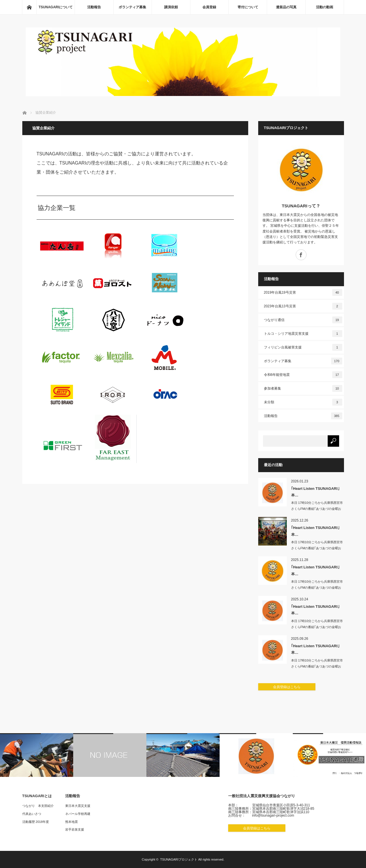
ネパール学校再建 (78, 814)
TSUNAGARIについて (56, 7)
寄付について (248, 7)
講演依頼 (171, 7)
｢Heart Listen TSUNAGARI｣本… (315, 492)
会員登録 (209, 7)
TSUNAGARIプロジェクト (179, 859)
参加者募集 (303, 388)
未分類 (303, 402)
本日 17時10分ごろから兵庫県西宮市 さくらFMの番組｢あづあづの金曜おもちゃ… (317, 509)
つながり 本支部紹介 (38, 806)
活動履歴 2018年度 (36, 822)
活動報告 (94, 7)
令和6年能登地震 (303, 375)
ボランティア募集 (132, 7)
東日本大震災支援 (78, 806)
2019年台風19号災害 (303, 292)
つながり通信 (303, 320)
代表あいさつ (32, 814)
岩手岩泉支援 (75, 829)
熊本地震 (71, 822)
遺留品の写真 (286, 7)
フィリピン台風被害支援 (303, 347)
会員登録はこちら (287, 687)
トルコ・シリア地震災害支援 (303, 334)
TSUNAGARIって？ (301, 206)
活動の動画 (325, 7)
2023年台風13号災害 (303, 306)
